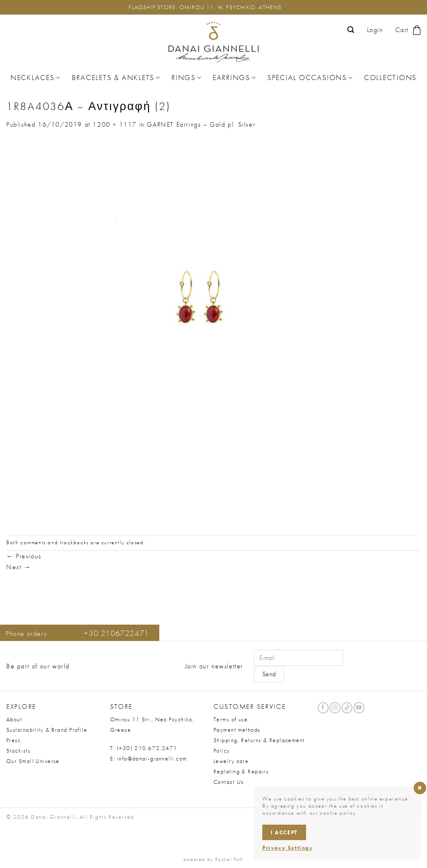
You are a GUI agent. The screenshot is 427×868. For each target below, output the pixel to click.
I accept (284, 832)
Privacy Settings (288, 848)
